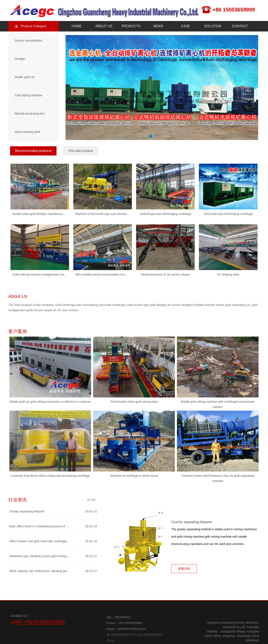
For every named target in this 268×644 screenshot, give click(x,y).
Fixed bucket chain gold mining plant (134, 402)
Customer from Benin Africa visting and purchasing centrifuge (50, 476)
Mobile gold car (25, 77)
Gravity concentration (28, 40)
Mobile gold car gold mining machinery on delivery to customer (50, 402)
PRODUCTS (131, 26)
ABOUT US (104, 26)
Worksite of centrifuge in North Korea (134, 476)
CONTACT (240, 26)
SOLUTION (213, 26)
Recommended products (33, 151)
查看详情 (184, 569)
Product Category (34, 26)
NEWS (158, 26)
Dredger (20, 59)
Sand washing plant (27, 132)
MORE (91, 500)
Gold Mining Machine (28, 95)
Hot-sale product (81, 151)
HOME (77, 26)
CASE (186, 26)
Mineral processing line (30, 114)
